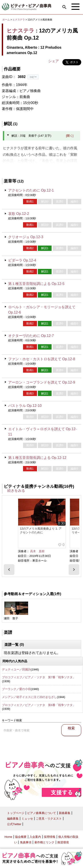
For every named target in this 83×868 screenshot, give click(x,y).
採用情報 (50, 837)
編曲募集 (13, 819)
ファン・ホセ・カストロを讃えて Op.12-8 (42, 359)
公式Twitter (14, 824)
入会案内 (35, 837)
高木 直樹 (37, 551)
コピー (33, 77)
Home (9, 837)
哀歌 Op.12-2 (19, 214)
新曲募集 (65, 813)
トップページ (16, 813)
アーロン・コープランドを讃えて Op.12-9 (42, 382)
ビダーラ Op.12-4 (22, 260)
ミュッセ (27, 819)
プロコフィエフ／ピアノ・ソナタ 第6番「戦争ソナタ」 (39, 705)
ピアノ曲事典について (42, 813)
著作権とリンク (44, 842)
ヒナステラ (19, 20)
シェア (54, 61)
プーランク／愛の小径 (16, 689)
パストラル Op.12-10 (25, 406)
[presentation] (9, 570)
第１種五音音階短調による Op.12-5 (36, 284)
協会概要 (21, 837)
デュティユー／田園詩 (16, 669)
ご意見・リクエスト (49, 819)
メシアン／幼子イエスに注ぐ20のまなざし (29, 697)
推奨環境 (63, 842)
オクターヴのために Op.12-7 (31, 336)
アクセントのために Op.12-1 (31, 190)
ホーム (6, 20)
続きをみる (16, 491)
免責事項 (26, 842)
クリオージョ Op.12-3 (26, 237)
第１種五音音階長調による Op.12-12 (37, 458)
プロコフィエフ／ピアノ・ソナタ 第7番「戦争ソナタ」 (39, 677)
